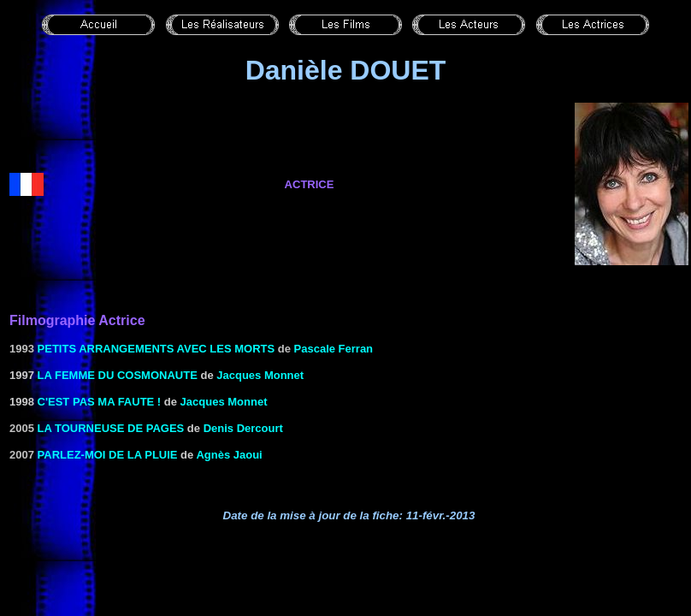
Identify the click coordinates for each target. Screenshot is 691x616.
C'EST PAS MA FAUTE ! (100, 402)
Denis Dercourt (243, 428)
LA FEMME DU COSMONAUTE (118, 375)
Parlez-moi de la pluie (108, 455)
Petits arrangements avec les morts (157, 349)
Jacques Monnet (260, 375)
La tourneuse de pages (111, 428)
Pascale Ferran (334, 349)
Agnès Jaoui (229, 455)
